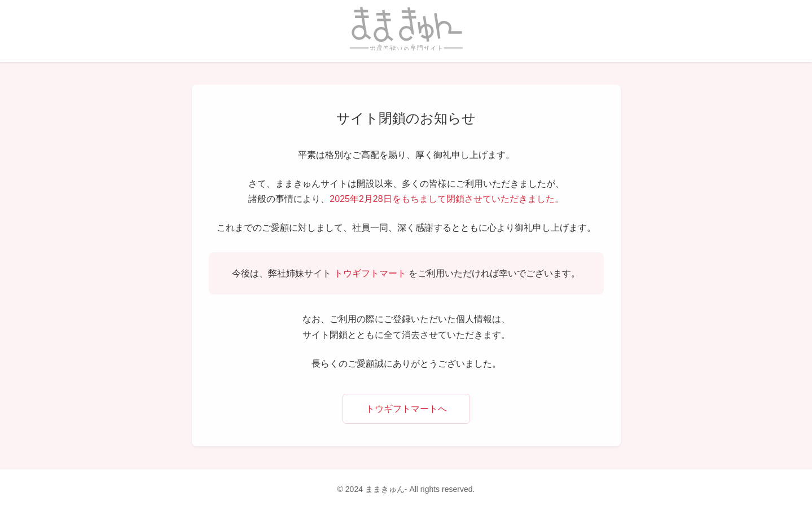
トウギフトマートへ (406, 409)
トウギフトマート (370, 273)
